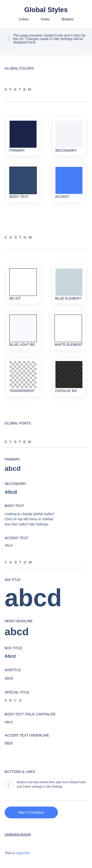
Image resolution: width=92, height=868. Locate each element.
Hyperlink (23, 853)
